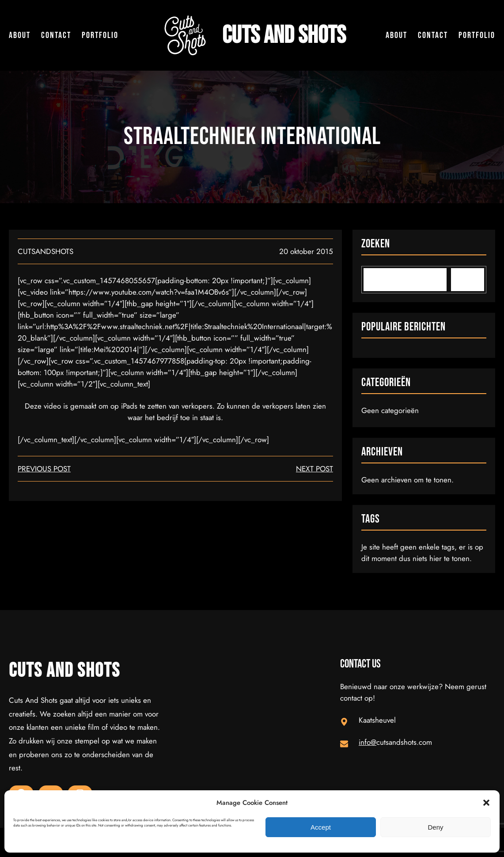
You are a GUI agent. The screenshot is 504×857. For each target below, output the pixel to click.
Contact (56, 35)
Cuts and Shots (284, 35)
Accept (321, 827)
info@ (368, 742)
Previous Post (44, 469)
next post (315, 469)
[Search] (468, 280)
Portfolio (100, 35)
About (20, 35)
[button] (486, 803)
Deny (435, 827)
